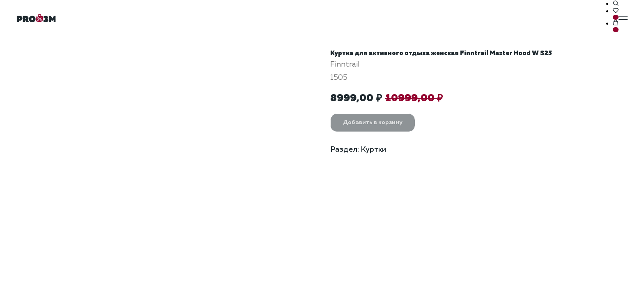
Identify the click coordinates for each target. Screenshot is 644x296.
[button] (616, 4)
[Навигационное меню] (623, 18)
